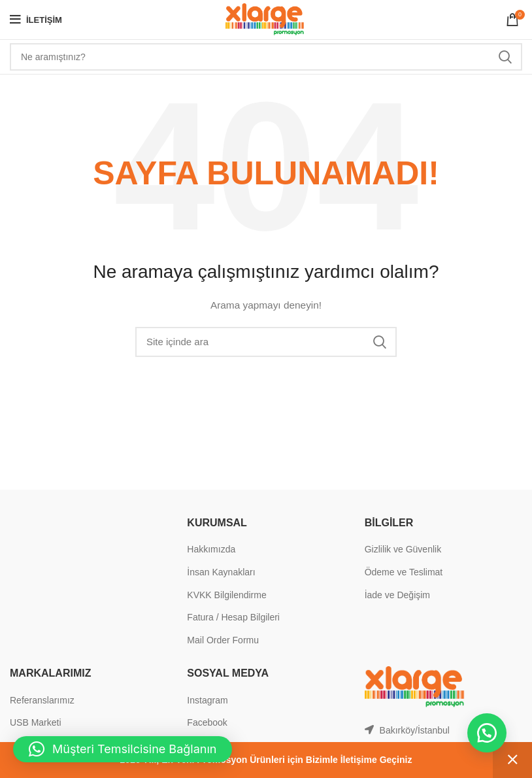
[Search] (266, 57)
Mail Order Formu (223, 640)
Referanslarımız (42, 700)
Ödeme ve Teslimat (404, 572)
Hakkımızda (211, 549)
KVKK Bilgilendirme (226, 595)
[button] (486, 732)
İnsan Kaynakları (221, 572)
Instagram (207, 700)
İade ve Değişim (397, 595)
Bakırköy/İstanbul (415, 730)
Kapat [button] (512, 760)
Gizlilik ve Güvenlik (403, 549)
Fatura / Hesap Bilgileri (233, 617)
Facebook (207, 722)
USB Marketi (36, 722)
